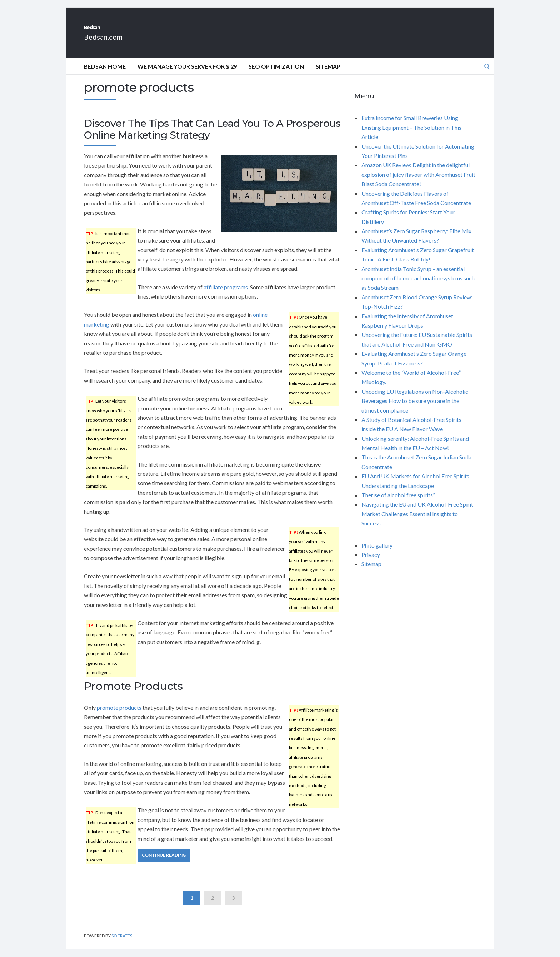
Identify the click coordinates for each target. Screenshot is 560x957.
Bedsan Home (105, 74)
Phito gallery (377, 553)
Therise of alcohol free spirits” (398, 503)
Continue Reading (164, 863)
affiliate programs (226, 295)
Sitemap (328, 74)
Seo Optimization (276, 74)
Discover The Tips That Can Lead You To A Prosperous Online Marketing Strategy (212, 137)
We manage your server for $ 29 (187, 74)
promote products (119, 715)
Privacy (371, 562)
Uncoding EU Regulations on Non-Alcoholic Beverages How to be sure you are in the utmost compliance (415, 409)
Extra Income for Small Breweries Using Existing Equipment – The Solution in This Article (411, 135)
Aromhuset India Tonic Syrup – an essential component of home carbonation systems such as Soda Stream (418, 286)
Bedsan (106, 31)
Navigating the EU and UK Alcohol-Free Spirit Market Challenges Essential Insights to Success (417, 522)
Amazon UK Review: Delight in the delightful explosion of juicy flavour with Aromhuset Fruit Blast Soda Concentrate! (418, 182)
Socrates (122, 944)
